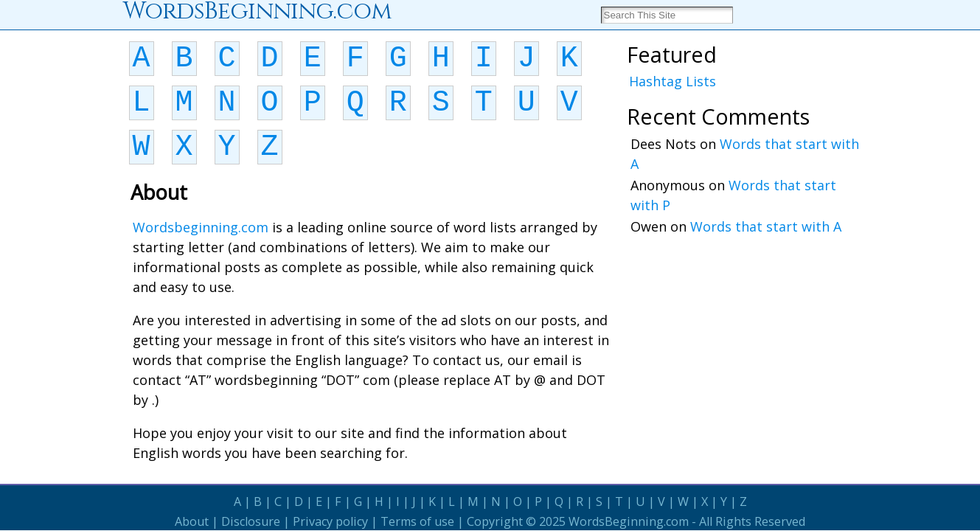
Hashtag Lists (673, 81)
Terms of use (417, 521)
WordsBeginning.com (629, 521)
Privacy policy (330, 521)
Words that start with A (766, 226)
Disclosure (251, 521)
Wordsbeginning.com (201, 227)
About (192, 521)
